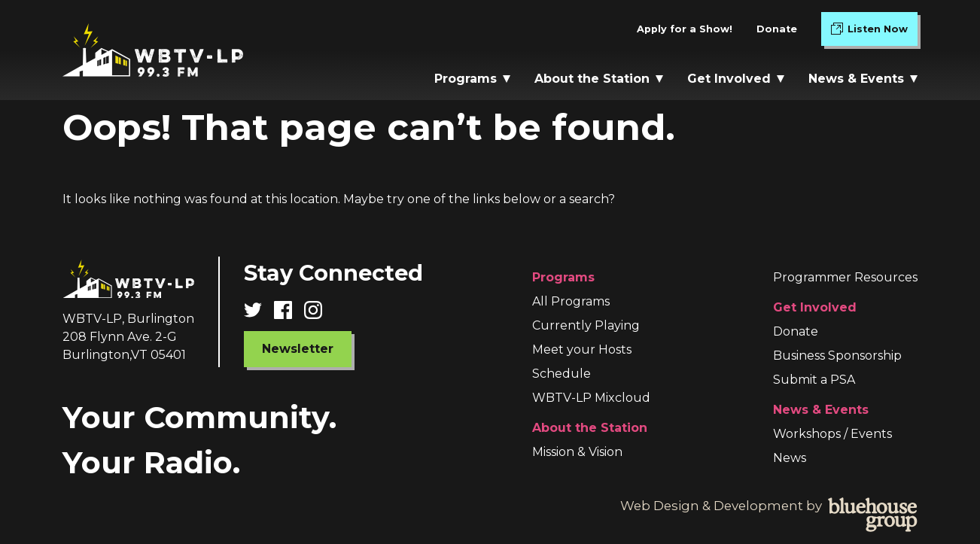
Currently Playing (586, 325)
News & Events (863, 79)
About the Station (599, 79)
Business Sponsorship (837, 356)
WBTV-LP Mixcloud (591, 398)
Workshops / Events (832, 434)
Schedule (562, 374)
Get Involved (736, 79)
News (790, 458)
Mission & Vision (577, 452)
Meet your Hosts (582, 349)
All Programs (571, 301)
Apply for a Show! (685, 29)
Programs (472, 79)
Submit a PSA (814, 380)
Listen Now (874, 32)
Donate (777, 29)
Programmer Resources (845, 277)
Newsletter (298, 349)
